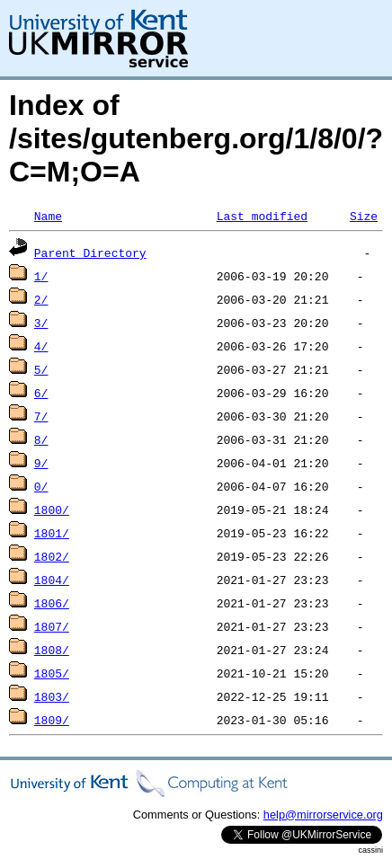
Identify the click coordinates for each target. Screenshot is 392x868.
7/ (41, 416)
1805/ (52, 673)
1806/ (52, 603)
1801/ (52, 533)
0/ (41, 486)
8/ (41, 439)
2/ (41, 299)
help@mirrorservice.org (323, 815)
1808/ (52, 650)
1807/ (52, 626)
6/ (41, 393)
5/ (41, 369)
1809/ (52, 720)
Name (48, 216)
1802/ (52, 556)
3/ (41, 323)
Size (364, 216)
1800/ (52, 509)
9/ (41, 463)
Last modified (262, 216)
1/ (41, 276)
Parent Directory (90, 252)
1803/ (52, 696)
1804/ (52, 580)
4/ (41, 346)
